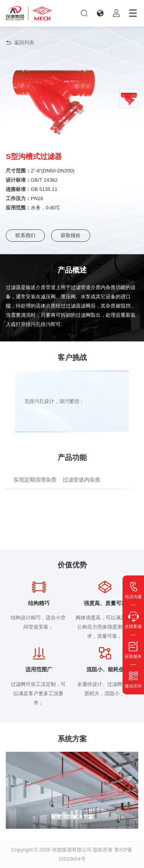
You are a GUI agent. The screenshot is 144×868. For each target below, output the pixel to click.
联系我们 (25, 235)
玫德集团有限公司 (72, 850)
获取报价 (71, 235)
